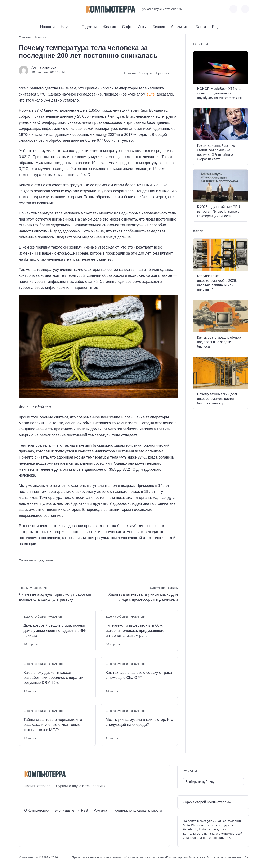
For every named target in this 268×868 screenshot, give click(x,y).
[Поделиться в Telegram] (30, 568)
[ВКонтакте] (22, 9)
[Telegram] (37, 9)
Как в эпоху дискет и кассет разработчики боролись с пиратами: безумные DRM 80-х (55, 678)
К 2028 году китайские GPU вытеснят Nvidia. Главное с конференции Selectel (218, 211)
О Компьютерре (36, 810)
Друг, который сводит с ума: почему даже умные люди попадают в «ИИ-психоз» (55, 630)
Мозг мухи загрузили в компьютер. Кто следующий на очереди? (139, 722)
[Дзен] (45, 9)
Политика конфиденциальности (137, 810)
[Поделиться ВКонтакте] (22, 568)
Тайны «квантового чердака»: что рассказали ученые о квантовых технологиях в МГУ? (53, 725)
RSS (84, 810)
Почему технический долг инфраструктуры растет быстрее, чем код (217, 399)
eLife (150, 94)
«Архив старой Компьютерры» (207, 802)
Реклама (100, 810)
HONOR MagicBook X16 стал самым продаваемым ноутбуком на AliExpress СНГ (220, 93)
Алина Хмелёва (44, 67)
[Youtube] (30, 9)
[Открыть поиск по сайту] (245, 9)
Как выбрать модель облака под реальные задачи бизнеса (219, 342)
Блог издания (65, 810)
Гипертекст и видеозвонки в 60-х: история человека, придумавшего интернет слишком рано (135, 630)
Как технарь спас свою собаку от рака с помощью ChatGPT (139, 675)
